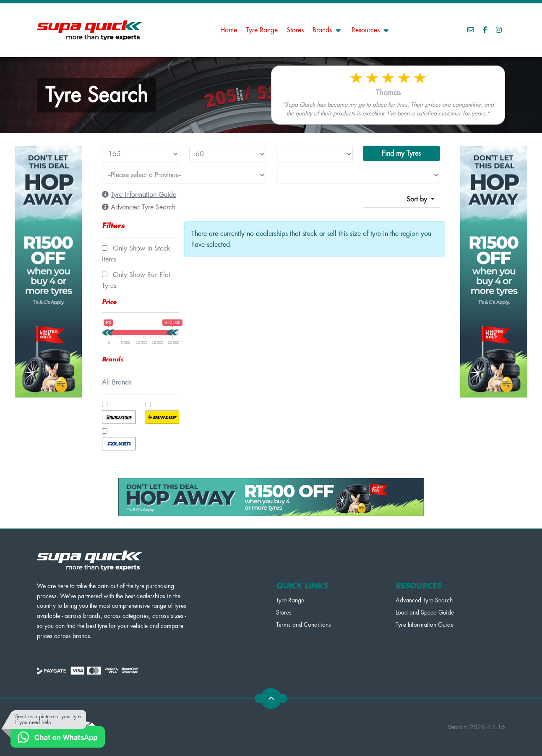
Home (229, 30)
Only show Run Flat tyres (136, 280)
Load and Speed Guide (425, 612)
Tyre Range (262, 30)
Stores (295, 30)
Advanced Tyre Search (424, 600)
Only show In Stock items (136, 254)
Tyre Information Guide (425, 625)
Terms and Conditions (304, 625)
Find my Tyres (401, 154)
